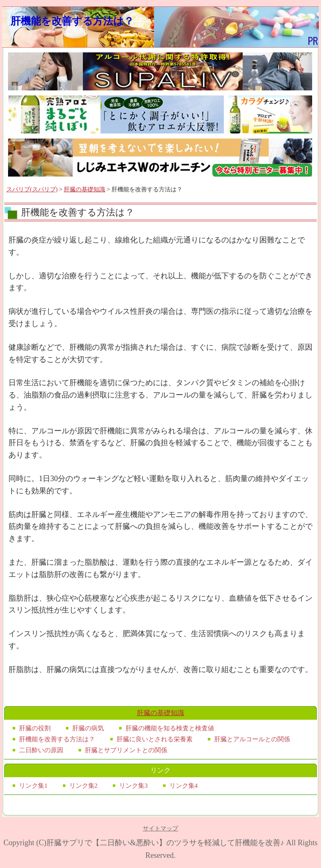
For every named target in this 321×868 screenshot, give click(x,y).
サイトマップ (160, 829)
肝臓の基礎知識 (84, 189)
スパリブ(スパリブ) (32, 189)
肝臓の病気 (88, 728)
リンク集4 (184, 786)
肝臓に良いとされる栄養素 (155, 739)
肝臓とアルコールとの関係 (252, 739)
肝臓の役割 (35, 728)
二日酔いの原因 (41, 750)
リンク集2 (84, 786)
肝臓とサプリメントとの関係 (126, 750)
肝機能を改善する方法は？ (72, 21)
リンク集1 (33, 786)
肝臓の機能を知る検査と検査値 (170, 728)
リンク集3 (133, 786)
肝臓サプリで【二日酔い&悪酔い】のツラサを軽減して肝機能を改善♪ (165, 843)
